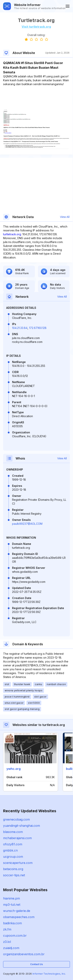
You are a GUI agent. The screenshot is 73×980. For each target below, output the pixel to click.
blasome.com (13, 832)
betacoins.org (13, 869)
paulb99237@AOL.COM (27, 524)
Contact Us (36, 964)
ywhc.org (14, 769)
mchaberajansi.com (17, 838)
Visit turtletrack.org (36, 27)
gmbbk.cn (10, 850)
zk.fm (7, 929)
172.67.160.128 (38, 328)
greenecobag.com (16, 819)
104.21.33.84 (20, 328)
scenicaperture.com (18, 863)
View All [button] (65, 217)
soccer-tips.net (14, 875)
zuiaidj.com (11, 948)
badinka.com (12, 923)
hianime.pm (11, 898)
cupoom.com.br (15, 935)
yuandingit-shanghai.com (22, 826)
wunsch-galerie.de (17, 911)
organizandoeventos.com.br (24, 954)
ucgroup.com (13, 857)
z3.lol (7, 942)
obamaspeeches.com (19, 917)
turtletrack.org (12, 234)
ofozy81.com (13, 844)
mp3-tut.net (12, 905)
